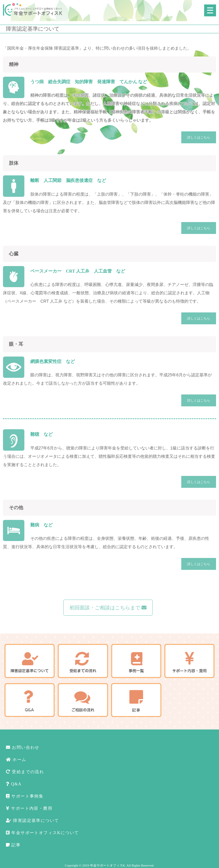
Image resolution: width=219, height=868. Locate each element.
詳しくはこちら (199, 137)
